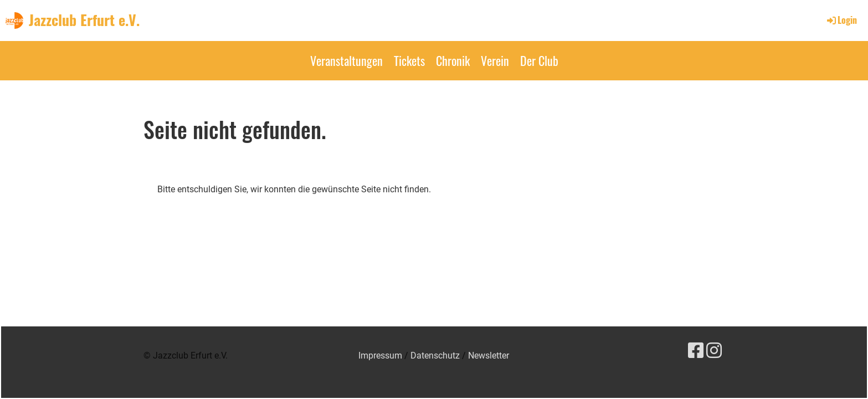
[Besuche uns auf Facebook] (696, 351)
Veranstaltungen (346, 60)
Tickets (409, 60)
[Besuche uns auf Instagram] (714, 351)
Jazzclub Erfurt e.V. (84, 20)
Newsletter (489, 355)
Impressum (380, 355)
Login (841, 20)
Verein (495, 60)
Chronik (453, 60)
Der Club (539, 60)
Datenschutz (435, 355)
